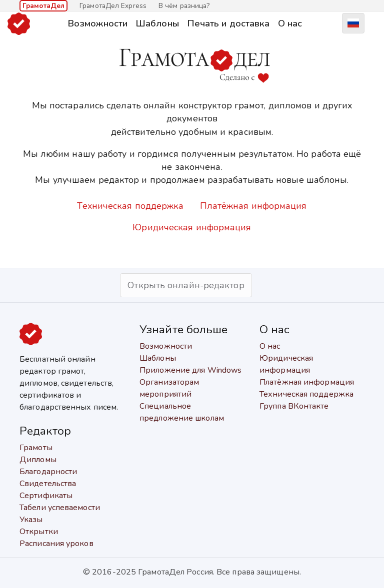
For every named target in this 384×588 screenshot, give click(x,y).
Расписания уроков (56, 544)
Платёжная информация (253, 206)
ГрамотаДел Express (113, 6)
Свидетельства (48, 484)
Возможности (97, 23)
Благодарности (48, 472)
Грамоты (36, 448)
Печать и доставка (228, 23)
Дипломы (38, 460)
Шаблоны (157, 23)
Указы (31, 520)
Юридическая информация (192, 227)
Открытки (39, 532)
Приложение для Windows (190, 370)
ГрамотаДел (43, 6)
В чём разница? (184, 6)
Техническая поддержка (130, 206)
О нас (290, 23)
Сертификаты (46, 496)
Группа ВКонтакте (294, 406)
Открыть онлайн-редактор (186, 285)
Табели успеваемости (60, 508)
